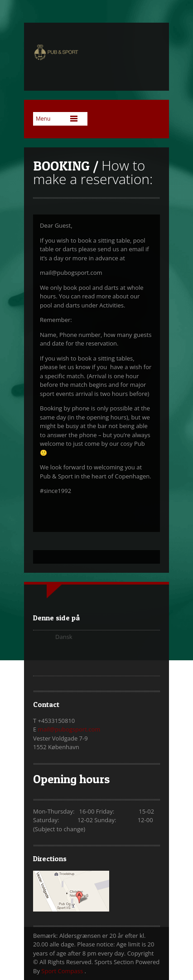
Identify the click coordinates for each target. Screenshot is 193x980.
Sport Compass (63, 971)
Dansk (64, 637)
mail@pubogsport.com (69, 729)
